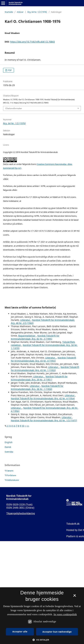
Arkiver (20, 12)
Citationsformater (14, 108)
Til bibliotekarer (12, 480)
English (9, 442)
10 (23, 426)
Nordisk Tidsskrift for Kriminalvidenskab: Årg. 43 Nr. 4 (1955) (43, 359)
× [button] (75, 597)
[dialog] (42, 616)
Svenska (9, 452)
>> (28, 426)
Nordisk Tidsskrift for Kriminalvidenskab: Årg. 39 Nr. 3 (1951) (39, 378)
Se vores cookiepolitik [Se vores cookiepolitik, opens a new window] (65, 614)
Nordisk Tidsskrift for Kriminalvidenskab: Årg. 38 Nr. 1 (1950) (37, 387)
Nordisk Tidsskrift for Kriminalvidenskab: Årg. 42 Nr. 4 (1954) (43, 398)
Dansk (8, 447)
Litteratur (26, 320)
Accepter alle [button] (20, 632)
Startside (9, 12)
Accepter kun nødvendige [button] (57, 632)
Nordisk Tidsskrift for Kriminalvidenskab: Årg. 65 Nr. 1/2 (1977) (44, 420)
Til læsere (9, 471)
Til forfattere (10, 475)
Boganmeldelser (27, 336)
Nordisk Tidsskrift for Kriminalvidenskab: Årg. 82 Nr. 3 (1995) (35, 337)
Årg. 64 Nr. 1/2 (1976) (37, 12)
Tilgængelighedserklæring (21, 513)
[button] (42, 640)
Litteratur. (51, 358)
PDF (10, 70)
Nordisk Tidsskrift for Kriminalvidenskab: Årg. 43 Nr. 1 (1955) (45, 369)
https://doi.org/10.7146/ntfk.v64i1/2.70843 (32, 42)
